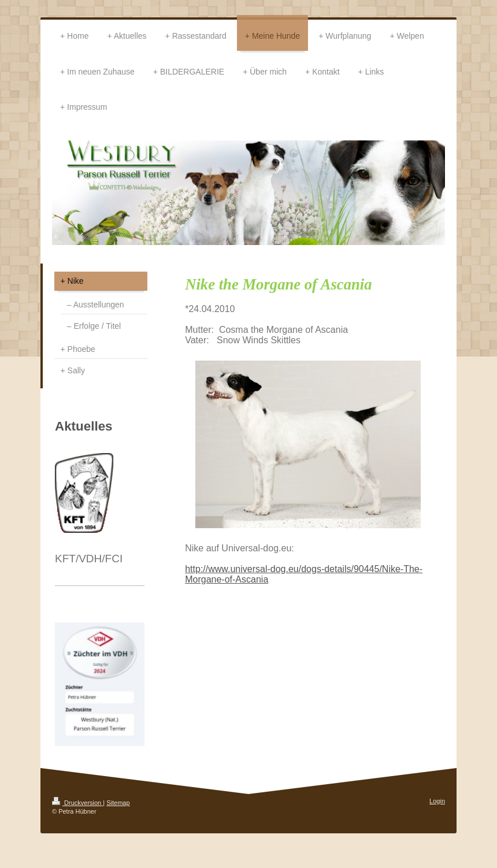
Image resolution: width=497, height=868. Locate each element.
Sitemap (118, 803)
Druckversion (77, 803)
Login (437, 801)
